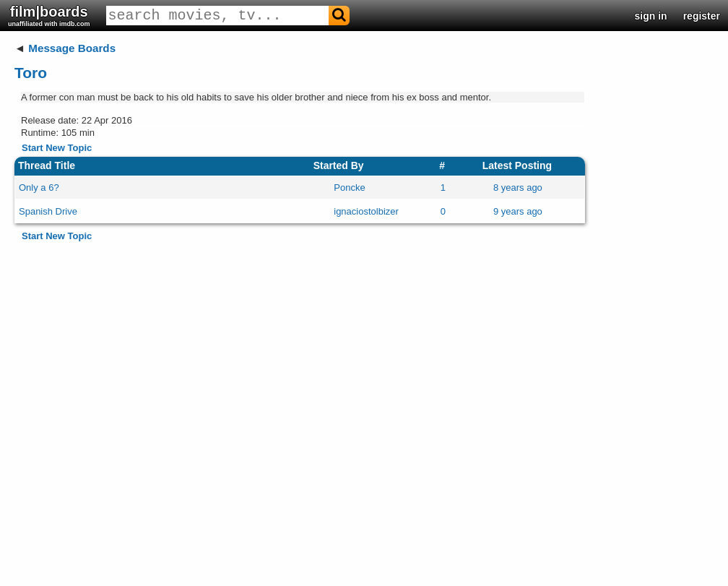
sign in (651, 16)
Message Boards (72, 48)
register (702, 16)
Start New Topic (57, 148)
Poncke (349, 188)
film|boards (49, 16)
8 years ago (518, 188)
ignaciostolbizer (366, 211)
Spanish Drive (48, 211)
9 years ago (518, 211)
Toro (31, 73)
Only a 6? (39, 188)
